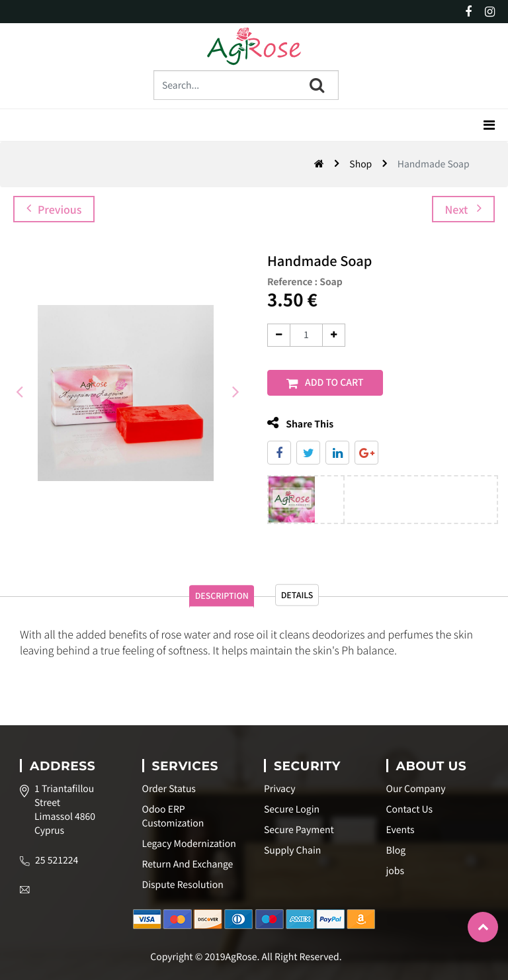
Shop (360, 164)
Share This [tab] (300, 423)
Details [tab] (313, 603)
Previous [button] (54, 209)
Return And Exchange (188, 864)
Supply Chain (292, 850)
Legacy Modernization (189, 844)
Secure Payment (299, 830)
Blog (396, 850)
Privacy (279, 789)
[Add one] (334, 335)
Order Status (169, 789)
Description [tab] (209, 605)
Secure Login (292, 809)
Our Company (416, 789)
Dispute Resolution (183, 885)
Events (401, 830)
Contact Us (410, 809)
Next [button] (463, 209)
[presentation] (20, 390)
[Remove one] (279, 335)
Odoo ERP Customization (173, 816)
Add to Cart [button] (334, 382)
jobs (395, 871)
